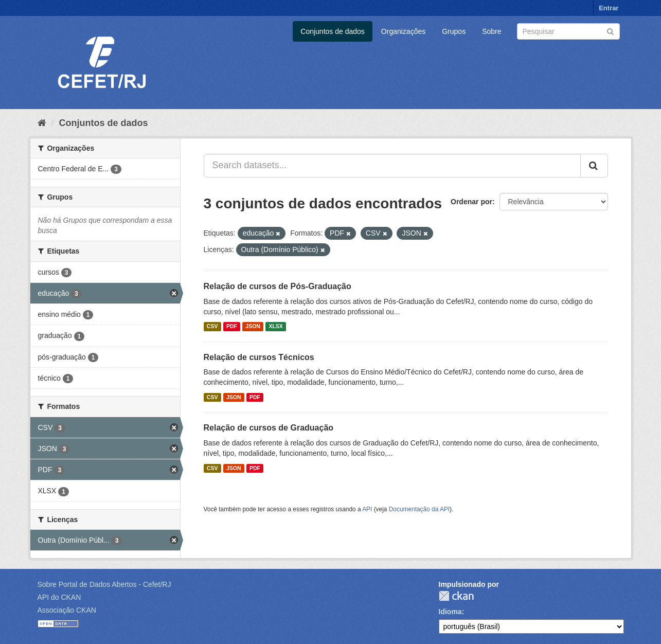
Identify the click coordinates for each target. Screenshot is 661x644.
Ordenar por (471, 202)
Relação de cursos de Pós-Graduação (278, 286)
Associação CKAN (67, 610)
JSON (253, 327)
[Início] (42, 123)
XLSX (275, 327)
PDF (232, 327)
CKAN (456, 596)
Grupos (454, 31)
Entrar (609, 8)
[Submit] (610, 31)
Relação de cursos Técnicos (259, 357)
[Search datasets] (568, 31)
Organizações (403, 31)
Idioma (450, 612)
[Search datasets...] (392, 166)
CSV (212, 327)
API (367, 509)
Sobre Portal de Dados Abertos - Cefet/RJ (104, 584)
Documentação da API (419, 509)
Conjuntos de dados (333, 31)
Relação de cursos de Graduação (269, 428)
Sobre (492, 31)
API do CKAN (59, 597)
